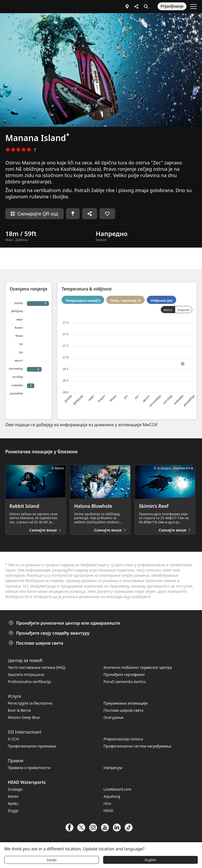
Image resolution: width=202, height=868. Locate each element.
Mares (13, 796)
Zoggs (13, 811)
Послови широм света (36, 643)
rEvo (107, 803)
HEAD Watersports (27, 782)
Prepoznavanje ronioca (123, 739)
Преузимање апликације (126, 703)
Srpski (52, 860)
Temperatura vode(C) (83, 300)
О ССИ (14, 739)
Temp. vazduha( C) (125, 300)
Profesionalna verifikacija (29, 682)
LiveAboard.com (118, 789)
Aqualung (112, 796)
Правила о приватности (29, 768)
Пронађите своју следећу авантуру (50, 633)
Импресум (113, 768)
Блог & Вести (19, 710)
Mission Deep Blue (24, 717)
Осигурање (114, 717)
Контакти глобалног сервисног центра (138, 667)
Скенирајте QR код (34, 214)
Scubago (15, 789)
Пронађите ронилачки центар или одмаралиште (65, 623)
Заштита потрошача (26, 674)
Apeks (13, 803)
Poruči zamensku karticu (125, 682)
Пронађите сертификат (124, 674)
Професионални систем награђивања (138, 746)
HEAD (108, 811)
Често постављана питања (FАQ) (37, 667)
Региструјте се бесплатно (30, 703)
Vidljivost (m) (161, 300)
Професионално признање (32, 746)
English (150, 860)
